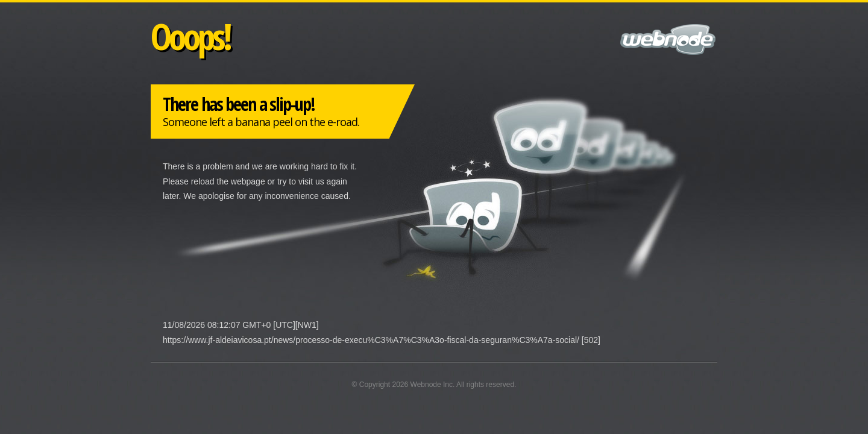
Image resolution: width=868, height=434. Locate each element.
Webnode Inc (432, 385)
